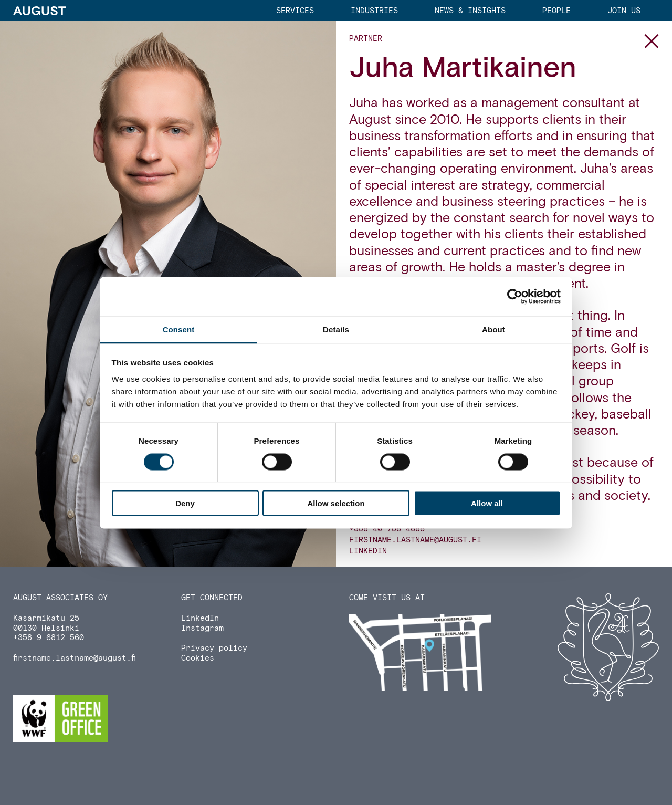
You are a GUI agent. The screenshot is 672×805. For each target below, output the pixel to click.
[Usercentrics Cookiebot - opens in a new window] (515, 297)
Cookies (198, 658)
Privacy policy (214, 648)
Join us (624, 11)
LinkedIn (368, 551)
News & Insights (470, 11)
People (556, 11)
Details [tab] (336, 329)
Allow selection (336, 503)
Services (295, 11)
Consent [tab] (179, 329)
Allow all (487, 503)
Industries (374, 11)
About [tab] (493, 329)
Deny (185, 503)
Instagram (202, 628)
